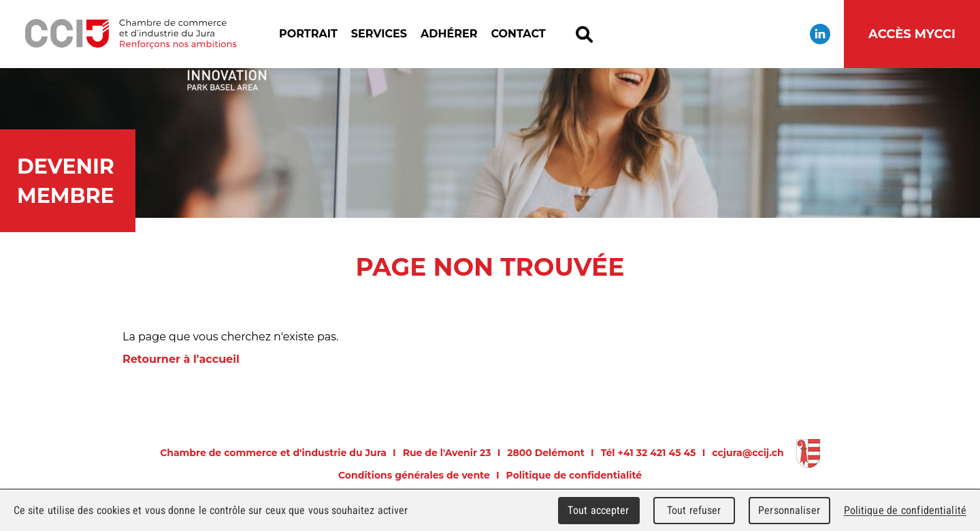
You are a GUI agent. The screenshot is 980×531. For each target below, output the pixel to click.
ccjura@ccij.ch (748, 453)
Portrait (308, 34)
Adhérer (449, 34)
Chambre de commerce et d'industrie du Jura (130, 34)
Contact (518, 34)
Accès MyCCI (912, 34)
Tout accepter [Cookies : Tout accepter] (598, 510)
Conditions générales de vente (414, 475)
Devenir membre (66, 181)
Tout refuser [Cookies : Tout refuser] (694, 510)
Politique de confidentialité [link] (905, 510)
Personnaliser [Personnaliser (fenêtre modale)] (789, 510)
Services (379, 34)
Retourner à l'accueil (181, 359)
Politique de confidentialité (574, 475)
